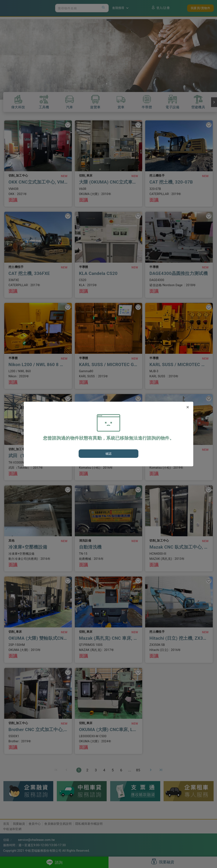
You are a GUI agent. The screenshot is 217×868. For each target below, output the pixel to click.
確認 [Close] (109, 454)
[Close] (188, 407)
